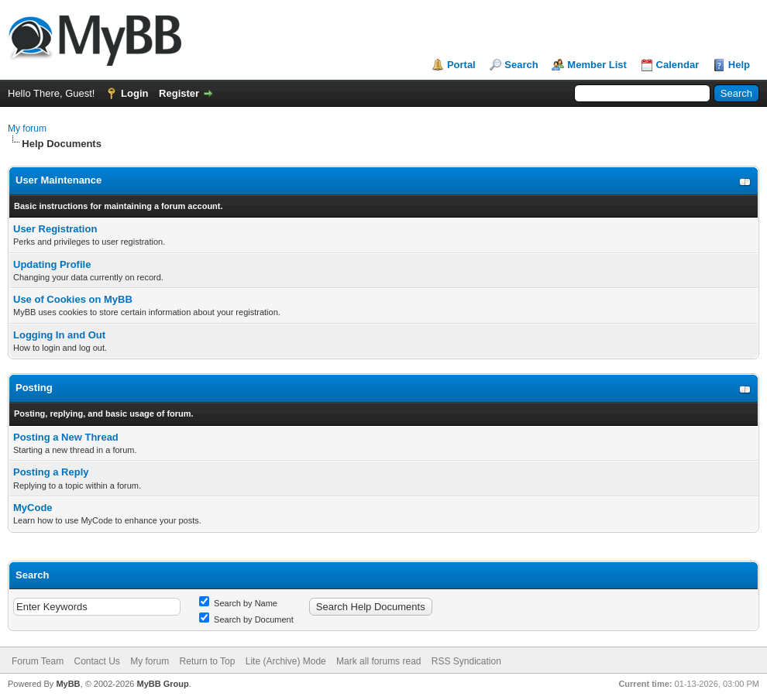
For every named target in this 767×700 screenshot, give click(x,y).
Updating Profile (52, 264)
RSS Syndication (466, 661)
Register (179, 93)
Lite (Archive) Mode (286, 661)
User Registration (55, 229)
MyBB (68, 684)
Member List (597, 65)
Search (521, 65)
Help (739, 65)
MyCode (33, 508)
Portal (461, 65)
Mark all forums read (378, 661)
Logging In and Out (59, 335)
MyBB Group (162, 684)
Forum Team (38, 661)
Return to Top (208, 661)
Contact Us (96, 661)
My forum (27, 129)
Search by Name (238, 603)
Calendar (678, 65)
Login (134, 93)
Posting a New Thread (66, 437)
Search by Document (246, 619)
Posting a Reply (51, 472)
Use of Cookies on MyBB (73, 299)
